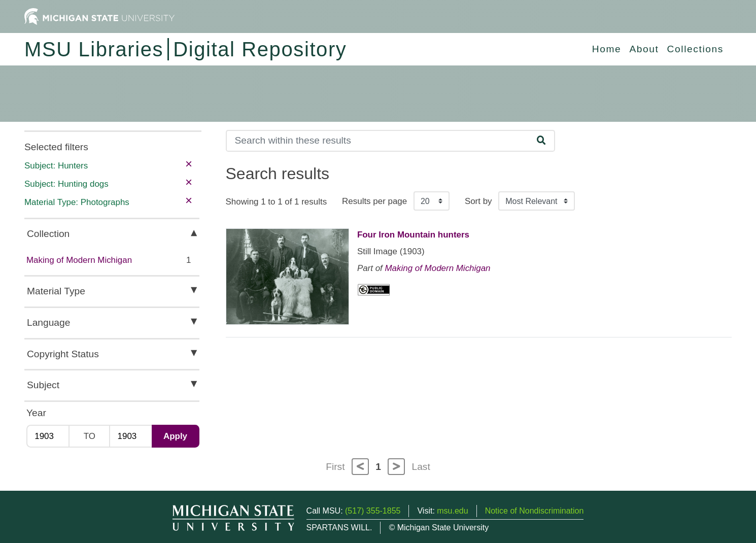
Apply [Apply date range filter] (175, 436)
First (335, 467)
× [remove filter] (189, 164)
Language (48, 323)
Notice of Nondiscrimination (535, 511)
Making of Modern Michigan (79, 260)
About (644, 49)
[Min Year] (47, 436)
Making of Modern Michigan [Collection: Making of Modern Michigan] (437, 268)
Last (421, 467)
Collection (48, 234)
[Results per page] (432, 201)
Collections (695, 49)
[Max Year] (130, 436)
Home (607, 49)
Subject (43, 385)
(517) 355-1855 (373, 511)
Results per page (374, 201)
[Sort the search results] (537, 201)
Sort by (478, 201)
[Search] (377, 141)
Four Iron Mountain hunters (413, 235)
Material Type (56, 291)
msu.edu (452, 511)
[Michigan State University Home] (99, 16)
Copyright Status (63, 354)
